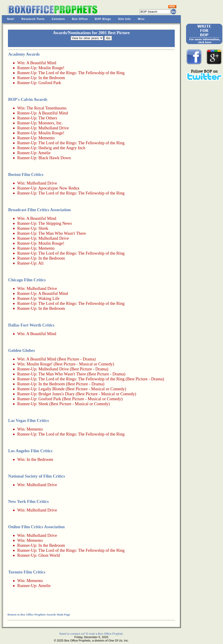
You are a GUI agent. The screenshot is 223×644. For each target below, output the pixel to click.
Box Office (80, 19)
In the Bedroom (52, 78)
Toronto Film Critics (27, 572)
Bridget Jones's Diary (56, 394)
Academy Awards (24, 54)
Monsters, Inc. (50, 123)
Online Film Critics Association (36, 527)
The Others (48, 118)
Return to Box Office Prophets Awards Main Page (39, 614)
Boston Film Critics (26, 174)
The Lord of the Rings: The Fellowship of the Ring (81, 73)
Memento (46, 138)
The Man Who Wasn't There (62, 233)
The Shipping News (55, 223)
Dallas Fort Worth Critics (31, 325)
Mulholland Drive (53, 128)
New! (11, 19)
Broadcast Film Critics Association (39, 210)
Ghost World (49, 555)
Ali (41, 263)
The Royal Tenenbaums (47, 108)
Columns (58, 19)
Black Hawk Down (55, 158)
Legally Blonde (51, 389)
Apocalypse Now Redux (59, 188)
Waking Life (49, 298)
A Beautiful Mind (41, 63)
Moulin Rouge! (51, 68)
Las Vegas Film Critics (29, 420)
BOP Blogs (103, 19)
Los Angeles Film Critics (30, 451)
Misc (141, 19)
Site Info (124, 19)
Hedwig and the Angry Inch (62, 148)
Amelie (44, 153)
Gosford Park (50, 83)
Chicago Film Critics (27, 280)
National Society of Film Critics (37, 476)
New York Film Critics (28, 501)
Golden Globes (22, 350)
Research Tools (33, 19)
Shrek (43, 228)
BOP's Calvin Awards (28, 99)
